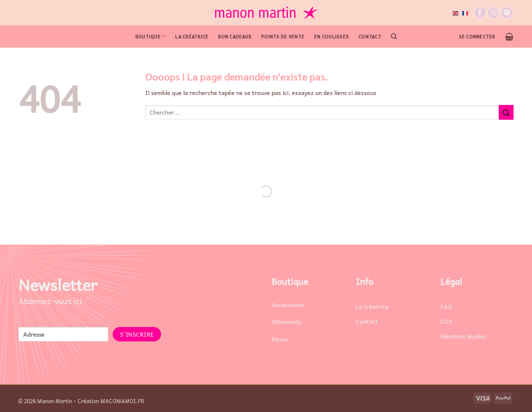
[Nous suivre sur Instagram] (493, 13)
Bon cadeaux (235, 36)
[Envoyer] (506, 112)
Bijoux (280, 339)
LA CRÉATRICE (192, 36)
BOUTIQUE (151, 36)
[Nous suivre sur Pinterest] (507, 13)
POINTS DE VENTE (283, 36)
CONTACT (370, 36)
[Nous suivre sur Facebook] (480, 13)
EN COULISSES (331, 36)
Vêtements (287, 321)
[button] (394, 36)
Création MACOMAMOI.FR (111, 401)
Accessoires (288, 304)
